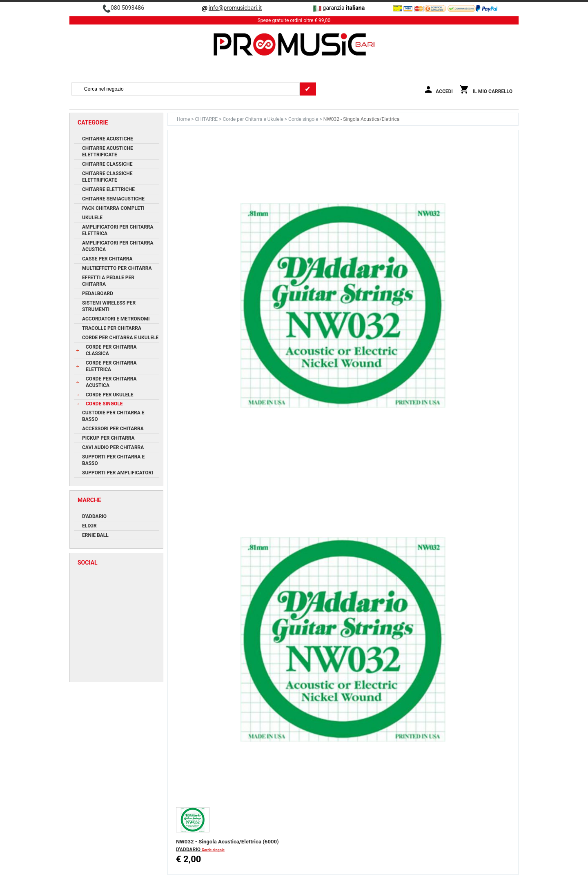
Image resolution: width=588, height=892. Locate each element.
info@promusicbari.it (235, 8)
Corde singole (304, 119)
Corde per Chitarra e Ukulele (253, 119)
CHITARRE (207, 119)
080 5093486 (127, 8)
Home (184, 119)
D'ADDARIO (189, 850)
